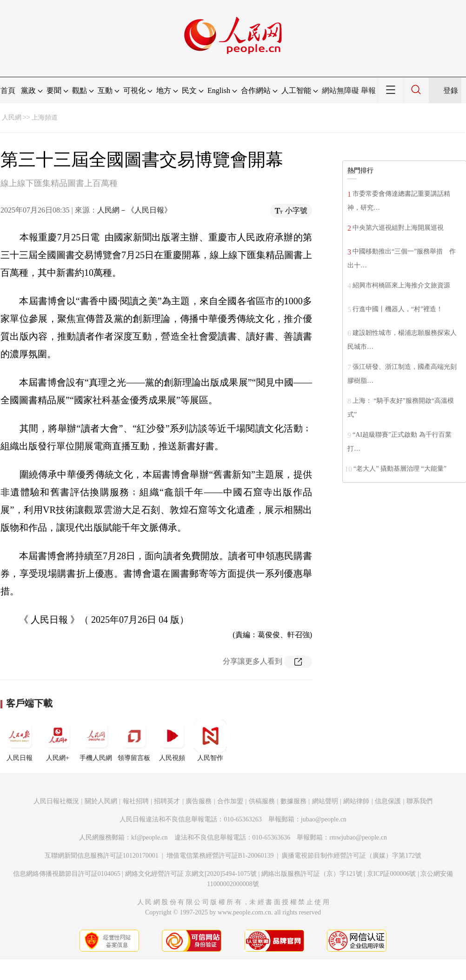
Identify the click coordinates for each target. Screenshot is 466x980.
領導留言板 (134, 740)
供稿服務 (262, 801)
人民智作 (210, 740)
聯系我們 (419, 801)
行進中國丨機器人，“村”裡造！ (398, 309)
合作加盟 (230, 801)
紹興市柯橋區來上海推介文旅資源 (401, 285)
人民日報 (20, 740)
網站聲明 (325, 801)
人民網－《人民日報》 (134, 210)
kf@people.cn (150, 837)
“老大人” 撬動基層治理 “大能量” (400, 469)
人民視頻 (172, 740)
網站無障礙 (340, 90)
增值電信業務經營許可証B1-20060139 (220, 856)
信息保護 (388, 801)
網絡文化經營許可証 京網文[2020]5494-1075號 (191, 874)
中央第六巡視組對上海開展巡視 (398, 228)
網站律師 (356, 801)
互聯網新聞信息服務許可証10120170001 (102, 856)
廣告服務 (199, 801)
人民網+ (58, 740)
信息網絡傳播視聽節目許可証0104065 (67, 874)
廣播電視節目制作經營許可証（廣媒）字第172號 (351, 856)
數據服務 (293, 801)
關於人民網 (101, 801)
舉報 (368, 90)
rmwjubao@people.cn (358, 837)
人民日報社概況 (56, 801)
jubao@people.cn (324, 819)
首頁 (8, 90)
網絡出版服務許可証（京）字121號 (312, 874)
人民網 (12, 117)
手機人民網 (96, 740)
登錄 (451, 90)
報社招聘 (136, 801)
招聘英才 (167, 801)
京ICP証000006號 (392, 874)
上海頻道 (45, 117)
